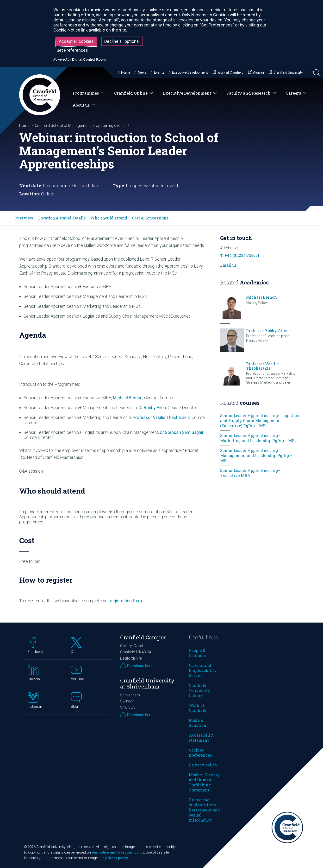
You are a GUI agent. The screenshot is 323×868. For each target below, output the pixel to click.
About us (84, 105)
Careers (296, 93)
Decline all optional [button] (122, 41)
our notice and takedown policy (118, 852)
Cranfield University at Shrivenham (147, 683)
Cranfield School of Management (63, 125)
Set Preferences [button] (72, 50)
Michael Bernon (128, 398)
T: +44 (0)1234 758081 (240, 255)
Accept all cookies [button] (76, 41)
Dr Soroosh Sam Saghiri (182, 432)
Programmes (89, 93)
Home (24, 125)
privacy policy (117, 858)
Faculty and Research (251, 93)
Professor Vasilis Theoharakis (161, 417)
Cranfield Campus (143, 637)
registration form (126, 601)
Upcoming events (111, 125)
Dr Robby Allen (152, 408)
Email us (228, 265)
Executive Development (190, 93)
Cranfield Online (134, 93)
